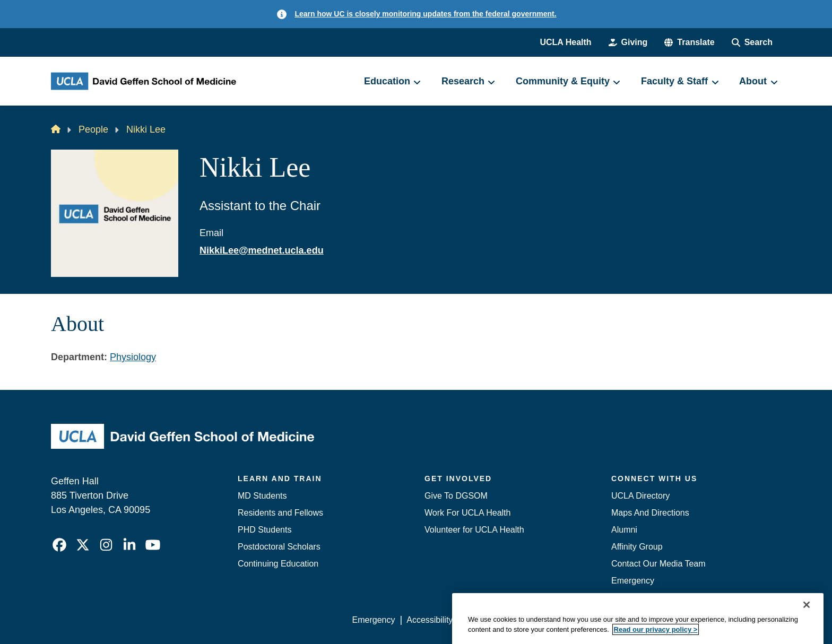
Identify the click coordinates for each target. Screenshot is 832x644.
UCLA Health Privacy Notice (606, 620)
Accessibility (430, 620)
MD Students (262, 496)
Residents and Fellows (280, 513)
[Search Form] (752, 42)
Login (681, 620)
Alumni (624, 530)
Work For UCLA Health (467, 513)
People (93, 129)
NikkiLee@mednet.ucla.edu (262, 250)
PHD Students (265, 530)
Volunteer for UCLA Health (474, 530)
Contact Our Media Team (658, 564)
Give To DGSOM (456, 496)
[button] (689, 42)
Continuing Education (278, 564)
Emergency (633, 581)
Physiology (133, 357)
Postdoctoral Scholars (279, 547)
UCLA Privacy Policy (503, 620)
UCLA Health (565, 42)
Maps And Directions (650, 513)
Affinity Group (637, 547)
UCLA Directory (640, 496)
